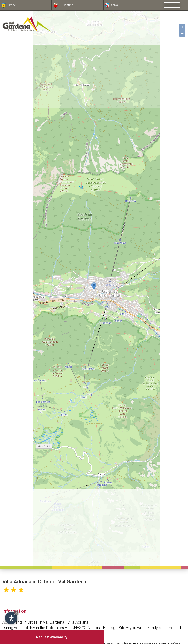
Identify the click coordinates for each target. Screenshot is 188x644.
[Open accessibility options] (11, 618)
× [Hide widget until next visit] (16, 613)
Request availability (52, 637)
